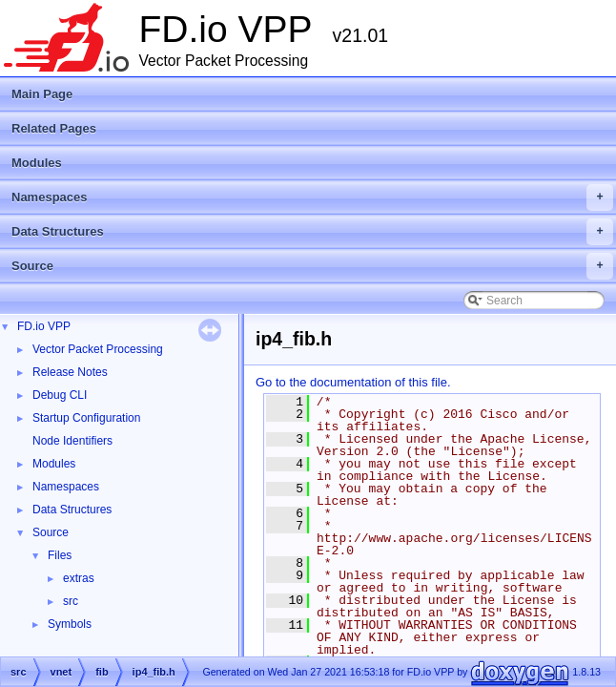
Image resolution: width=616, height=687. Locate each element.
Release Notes (70, 372)
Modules (37, 163)
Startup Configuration (86, 418)
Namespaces (312, 198)
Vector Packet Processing (98, 349)
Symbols (70, 624)
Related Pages (54, 128)
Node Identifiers (72, 441)
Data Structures (312, 232)
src (71, 601)
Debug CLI (60, 395)
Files (60, 555)
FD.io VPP (44, 326)
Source (312, 266)
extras (79, 578)
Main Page (42, 94)
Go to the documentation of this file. (353, 382)
